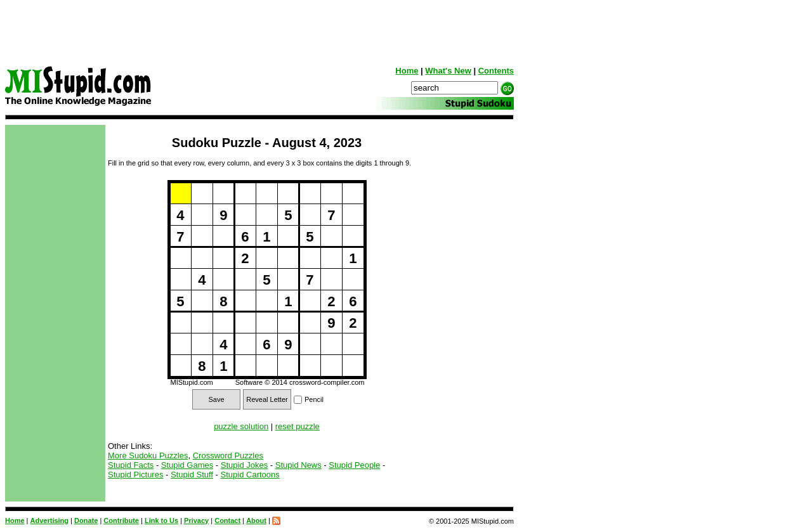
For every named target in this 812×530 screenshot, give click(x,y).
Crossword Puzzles (228, 456)
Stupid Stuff (192, 475)
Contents (496, 71)
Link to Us (161, 520)
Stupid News (298, 465)
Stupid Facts (131, 465)
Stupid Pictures (135, 475)
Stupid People (354, 465)
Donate (86, 520)
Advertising (50, 520)
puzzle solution (241, 426)
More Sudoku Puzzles (148, 456)
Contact (227, 520)
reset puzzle (298, 426)
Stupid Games (187, 465)
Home (407, 71)
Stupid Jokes (244, 465)
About (256, 520)
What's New (448, 71)
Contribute (121, 520)
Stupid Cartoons (250, 475)
